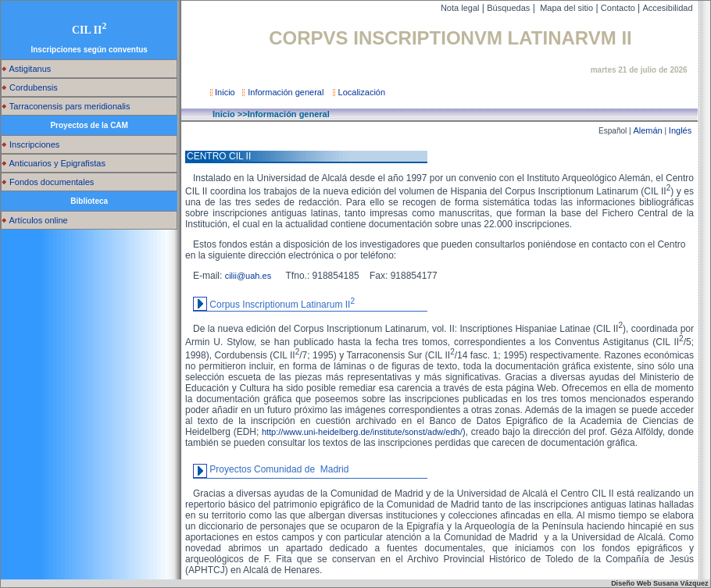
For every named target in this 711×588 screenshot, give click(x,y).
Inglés (680, 130)
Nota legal (460, 8)
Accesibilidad (668, 8)
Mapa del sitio (565, 8)
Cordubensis (30, 87)
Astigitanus (26, 69)
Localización (360, 92)
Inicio (224, 92)
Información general (287, 92)
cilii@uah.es (254, 276)
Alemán (647, 130)
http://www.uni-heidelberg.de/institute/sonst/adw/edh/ (362, 432)
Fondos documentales (48, 182)
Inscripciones (30, 144)
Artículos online (35, 220)
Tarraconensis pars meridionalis (66, 106)
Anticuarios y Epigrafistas (54, 163)
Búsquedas (508, 8)
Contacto (619, 8)
